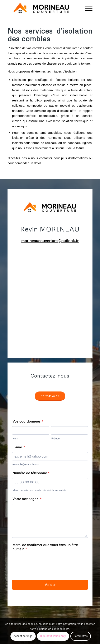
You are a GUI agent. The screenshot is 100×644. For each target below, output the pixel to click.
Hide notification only (53, 636)
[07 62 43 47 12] (50, 396)
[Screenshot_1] (42, 8)
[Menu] (87, 8)
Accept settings (23, 636)
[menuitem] (87, 8)
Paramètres (81, 636)
